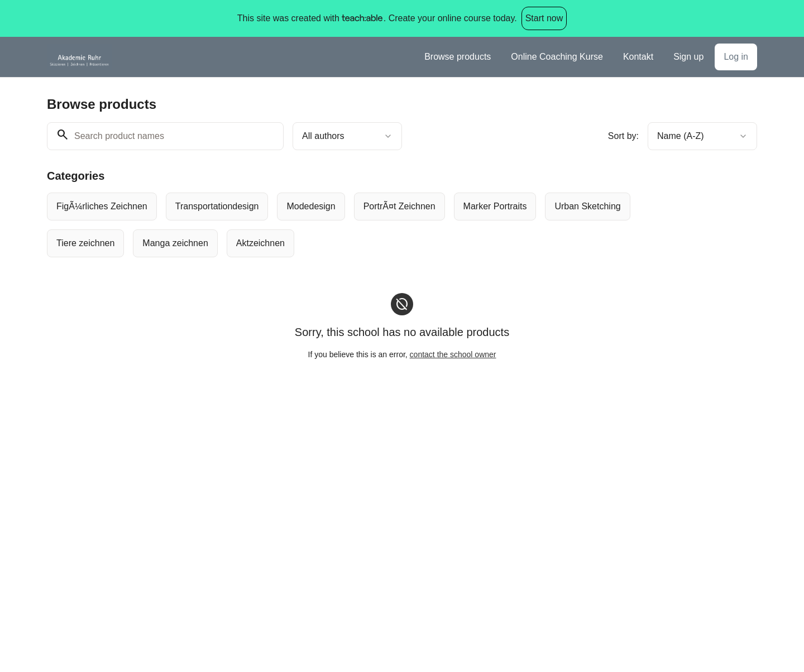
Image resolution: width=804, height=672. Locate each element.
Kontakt (638, 57)
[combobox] (347, 136)
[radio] (102, 207)
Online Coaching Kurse (557, 57)
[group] (356, 225)
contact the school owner (453, 354)
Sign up (688, 57)
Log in (736, 57)
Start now (544, 18)
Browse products (458, 57)
